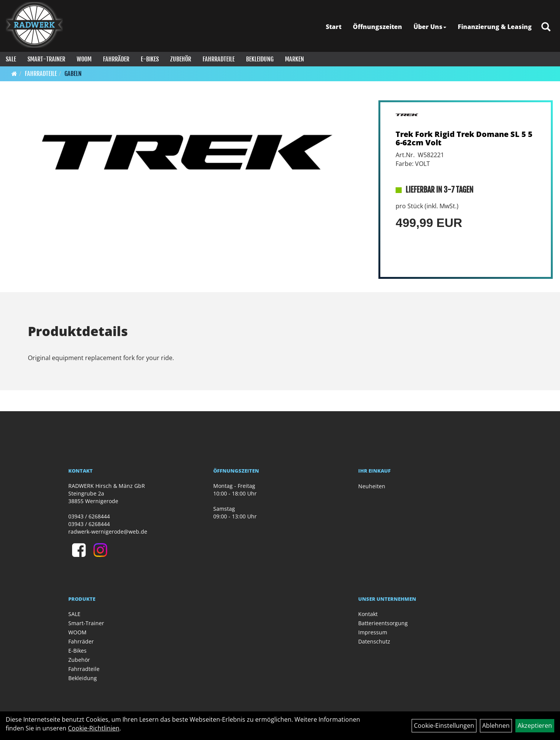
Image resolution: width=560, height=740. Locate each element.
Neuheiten (372, 486)
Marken (294, 59)
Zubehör (181, 59)
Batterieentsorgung (383, 623)
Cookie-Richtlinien (94, 728)
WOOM (84, 59)
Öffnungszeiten (377, 27)
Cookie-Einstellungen (444, 726)
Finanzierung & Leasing (495, 27)
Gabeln (73, 74)
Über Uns (430, 27)
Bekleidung (260, 59)
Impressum (373, 632)
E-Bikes (150, 59)
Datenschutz (374, 641)
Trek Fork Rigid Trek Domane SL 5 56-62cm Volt (464, 138)
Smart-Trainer (46, 59)
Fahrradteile (219, 59)
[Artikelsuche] (546, 27)
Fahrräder (116, 59)
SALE (11, 59)
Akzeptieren (535, 726)
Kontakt (368, 614)
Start (334, 27)
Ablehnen (496, 726)
